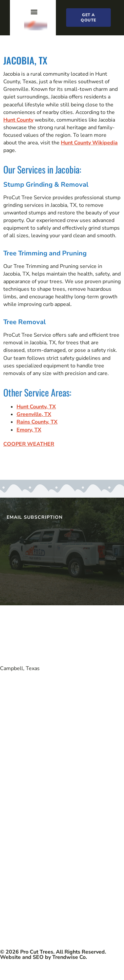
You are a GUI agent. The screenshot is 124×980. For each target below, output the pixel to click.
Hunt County (18, 120)
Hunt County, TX (36, 407)
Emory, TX (29, 430)
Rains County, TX (37, 422)
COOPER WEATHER (29, 444)
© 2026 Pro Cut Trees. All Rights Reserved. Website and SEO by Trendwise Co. (53, 955)
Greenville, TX (34, 414)
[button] (34, 12)
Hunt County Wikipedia (89, 143)
